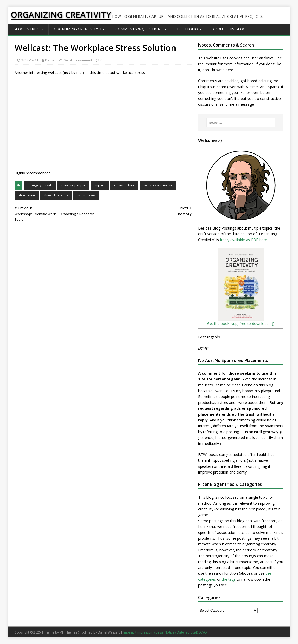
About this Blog (229, 29)
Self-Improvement (78, 60)
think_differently (56, 195)
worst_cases (86, 195)
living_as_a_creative (158, 185)
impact (100, 185)
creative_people (73, 185)
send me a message (237, 104)
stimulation (27, 195)
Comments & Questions (139, 29)
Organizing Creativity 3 (77, 29)
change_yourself (40, 185)
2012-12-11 (30, 60)
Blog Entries (26, 29)
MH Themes (68, 632)
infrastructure (124, 185)
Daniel (50, 60)
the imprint (207, 64)
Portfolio (188, 29)
